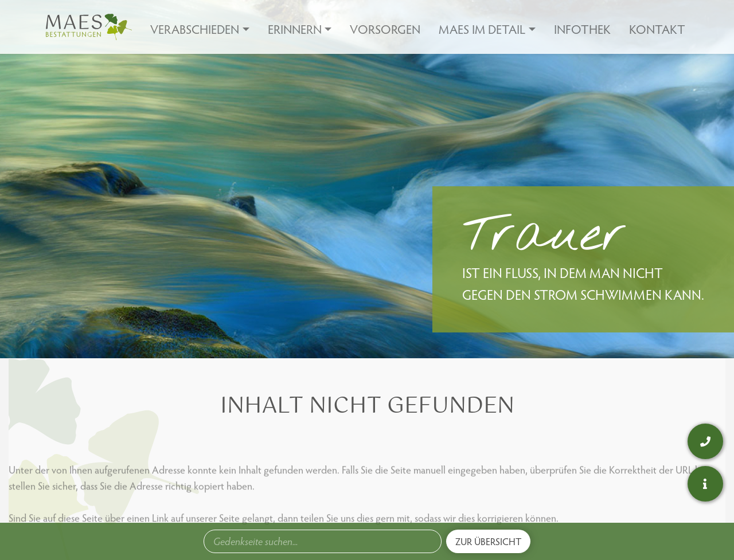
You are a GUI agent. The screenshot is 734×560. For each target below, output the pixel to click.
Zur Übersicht (488, 541)
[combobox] (323, 541)
